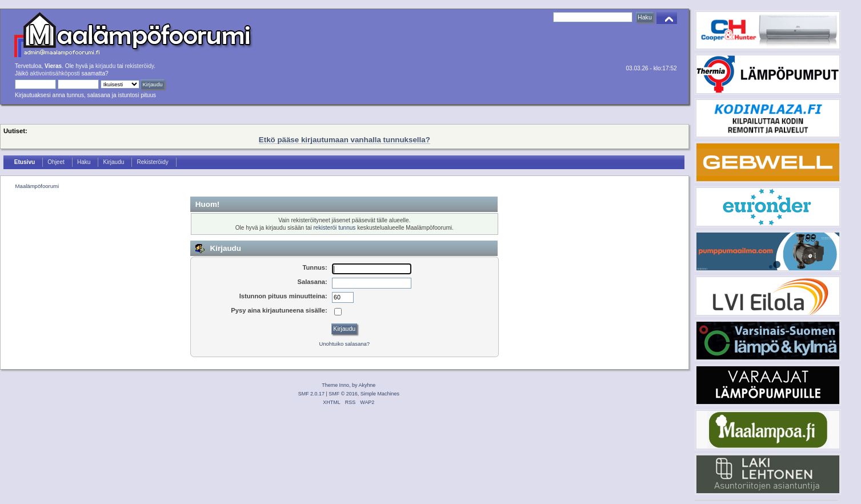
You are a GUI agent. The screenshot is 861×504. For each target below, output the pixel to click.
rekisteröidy (140, 66)
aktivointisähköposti (55, 73)
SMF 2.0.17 (311, 394)
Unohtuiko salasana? (344, 344)
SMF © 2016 (343, 394)
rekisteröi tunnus (334, 228)
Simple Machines (380, 394)
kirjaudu (105, 66)
